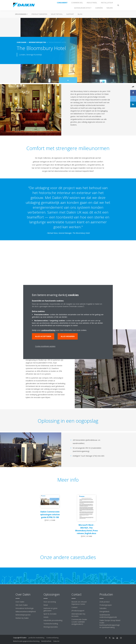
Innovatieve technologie (25, 608)
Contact (74, 607)
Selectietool (57, 14)
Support (70, 14)
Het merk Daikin (22, 605)
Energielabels (104, 612)
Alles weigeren (68, 336)
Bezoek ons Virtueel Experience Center (79, 603)
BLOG (80, 14)
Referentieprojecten (23, 615)
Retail (46, 605)
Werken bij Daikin (22, 618)
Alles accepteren (43, 336)
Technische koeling (51, 624)
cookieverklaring (48, 330)
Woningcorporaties (51, 627)
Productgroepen (39, 14)
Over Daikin (20, 602)
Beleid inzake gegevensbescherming (26, 641)
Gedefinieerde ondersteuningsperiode (108, 616)
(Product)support (78, 611)
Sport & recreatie (50, 614)
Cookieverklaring (52, 638)
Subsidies (103, 608)
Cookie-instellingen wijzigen (45, 346)
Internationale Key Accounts (78, 615)
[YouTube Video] (68, 270)
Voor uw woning (50, 602)
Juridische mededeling (36, 638)
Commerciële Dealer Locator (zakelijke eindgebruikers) (79, 622)
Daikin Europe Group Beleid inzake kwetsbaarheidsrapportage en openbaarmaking (110, 624)
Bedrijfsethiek (46, 641)
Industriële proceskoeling (53, 620)
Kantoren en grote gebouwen (50, 609)
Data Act (56, 641)
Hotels (46, 617)
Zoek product (105, 602)
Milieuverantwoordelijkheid (26, 612)
